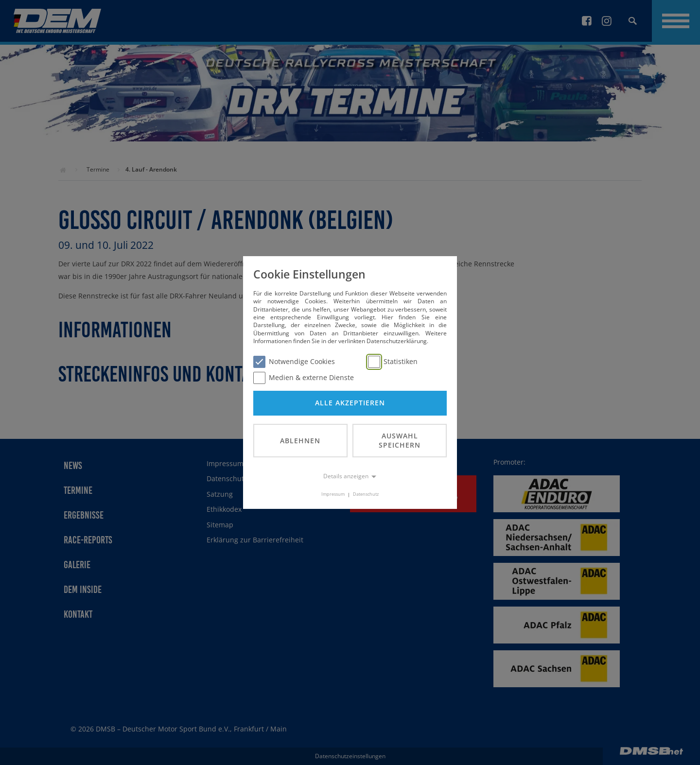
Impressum (333, 495)
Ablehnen (300, 441)
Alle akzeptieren (350, 403)
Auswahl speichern (400, 440)
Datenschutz (366, 495)
